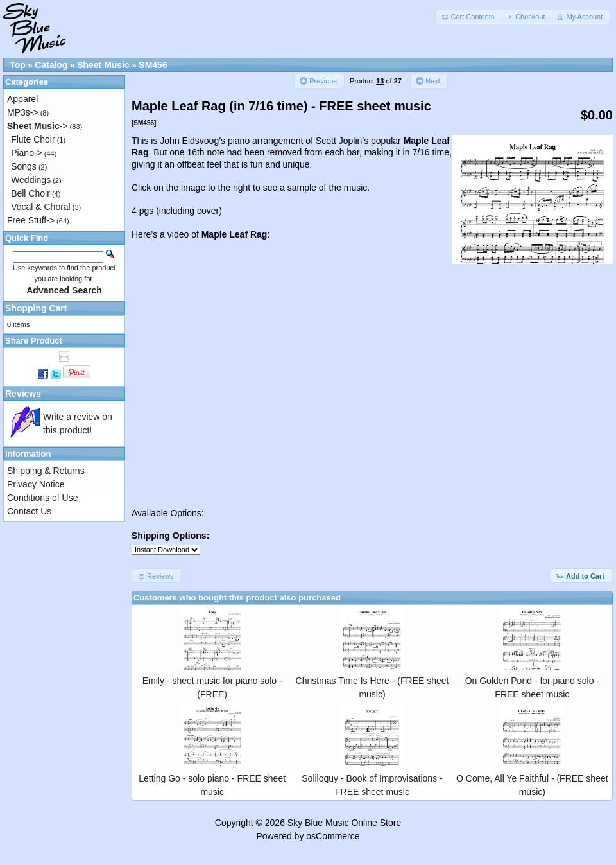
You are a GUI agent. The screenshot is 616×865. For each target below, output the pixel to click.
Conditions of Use (43, 498)
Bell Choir (30, 193)
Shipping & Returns (46, 471)
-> (38, 126)
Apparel (22, 99)
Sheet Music (103, 65)
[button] (468, 17)
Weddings (31, 180)
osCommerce (333, 836)
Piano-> (27, 153)
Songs (24, 166)
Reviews (23, 394)
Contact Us (29, 511)
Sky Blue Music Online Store (344, 823)
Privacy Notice (36, 484)
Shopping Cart (36, 308)
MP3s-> (23, 112)
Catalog (51, 65)
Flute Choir (33, 139)
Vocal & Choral (41, 207)
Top (18, 65)
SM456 (153, 65)
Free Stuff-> (31, 220)
